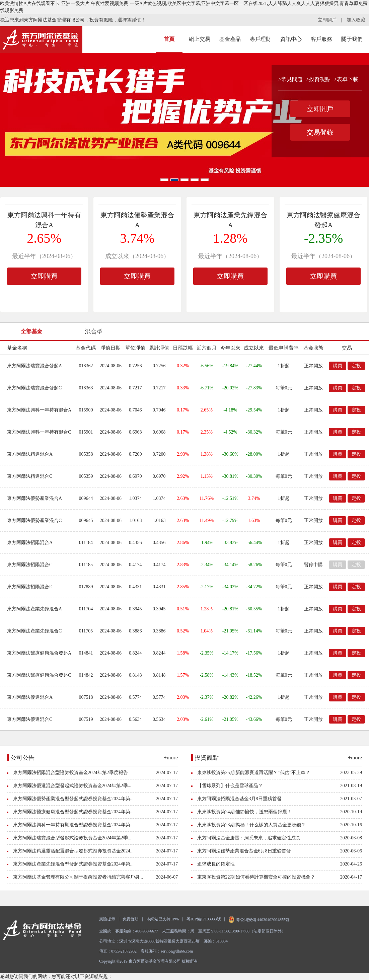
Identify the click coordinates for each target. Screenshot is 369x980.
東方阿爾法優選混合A (30, 697)
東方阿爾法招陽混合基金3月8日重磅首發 (239, 799)
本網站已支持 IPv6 (163, 919)
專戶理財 (261, 39)
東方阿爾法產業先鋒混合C (34, 631)
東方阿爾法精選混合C (30, 476)
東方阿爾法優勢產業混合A (34, 498)
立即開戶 (327, 20)
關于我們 (352, 39)
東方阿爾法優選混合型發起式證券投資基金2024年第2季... (72, 786)
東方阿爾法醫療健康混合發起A (39, 653)
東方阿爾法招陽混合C (30, 565)
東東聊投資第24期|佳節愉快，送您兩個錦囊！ (245, 812)
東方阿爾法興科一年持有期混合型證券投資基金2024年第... (73, 825)
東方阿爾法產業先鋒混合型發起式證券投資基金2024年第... (73, 864)
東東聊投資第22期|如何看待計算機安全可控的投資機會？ (256, 877)
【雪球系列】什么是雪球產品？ (230, 786)
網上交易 (200, 39)
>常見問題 (290, 79)
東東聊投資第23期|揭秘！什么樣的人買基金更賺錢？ (252, 825)
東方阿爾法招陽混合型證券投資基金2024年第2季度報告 (70, 773)
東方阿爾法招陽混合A (30, 543)
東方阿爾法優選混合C (30, 719)
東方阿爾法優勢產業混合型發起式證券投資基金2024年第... (73, 799)
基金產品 (230, 39)
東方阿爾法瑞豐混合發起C (34, 388)
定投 (356, 366)
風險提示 (107, 919)
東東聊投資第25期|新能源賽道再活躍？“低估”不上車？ (254, 773)
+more (171, 758)
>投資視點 (318, 79)
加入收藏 (356, 20)
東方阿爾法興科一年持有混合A (39, 410)
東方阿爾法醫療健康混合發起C (39, 675)
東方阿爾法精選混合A (30, 454)
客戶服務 (321, 39)
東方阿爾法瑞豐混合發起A (34, 366)
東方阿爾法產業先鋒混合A (34, 609)
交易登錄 (320, 132)
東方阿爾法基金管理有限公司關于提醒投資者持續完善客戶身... (78, 877)
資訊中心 (291, 39)
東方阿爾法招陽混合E (30, 587)
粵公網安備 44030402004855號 (259, 920)
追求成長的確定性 (216, 864)
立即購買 (44, 276)
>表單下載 (346, 79)
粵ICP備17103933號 (204, 919)
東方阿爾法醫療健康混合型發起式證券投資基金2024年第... (73, 812)
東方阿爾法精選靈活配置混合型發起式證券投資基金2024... (73, 851)
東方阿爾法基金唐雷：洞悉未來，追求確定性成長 (249, 838)
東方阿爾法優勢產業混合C (34, 520)
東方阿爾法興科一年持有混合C (39, 432)
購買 (338, 366)
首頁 (169, 39)
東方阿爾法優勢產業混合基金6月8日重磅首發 (244, 851)
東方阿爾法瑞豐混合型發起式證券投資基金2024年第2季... (72, 838)
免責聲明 (131, 919)
